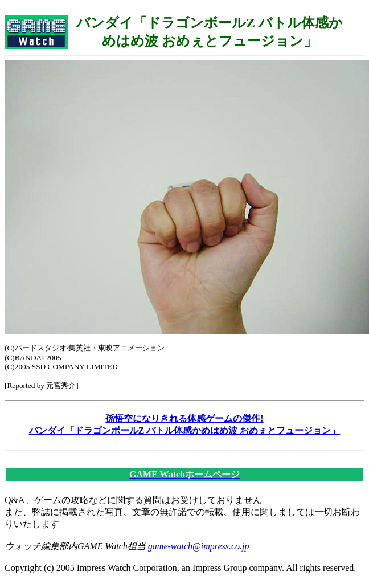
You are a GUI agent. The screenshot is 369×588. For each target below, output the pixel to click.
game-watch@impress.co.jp (199, 546)
